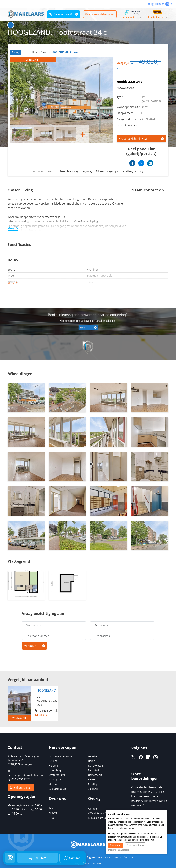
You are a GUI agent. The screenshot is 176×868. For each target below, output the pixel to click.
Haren (92, 761)
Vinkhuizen (55, 784)
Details (40, 715)
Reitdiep (93, 784)
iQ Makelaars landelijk (101, 818)
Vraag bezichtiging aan (134, 139)
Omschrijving (68, 171)
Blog (51, 817)
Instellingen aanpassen (120, 850)
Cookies (128, 857)
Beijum (53, 761)
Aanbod (92, 809)
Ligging (87, 171)
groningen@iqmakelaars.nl (26, 775)
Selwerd (93, 779)
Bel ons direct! (61, 14)
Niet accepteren (135, 845)
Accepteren (116, 845)
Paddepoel (55, 779)
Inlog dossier (160, 4)
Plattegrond (133, 171)
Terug (16, 52)
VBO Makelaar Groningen (103, 813)
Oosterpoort (95, 775)
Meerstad (93, 770)
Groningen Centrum (60, 756)
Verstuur (30, 646)
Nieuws (53, 813)
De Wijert (93, 756)
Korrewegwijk (96, 766)
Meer (11, 228)
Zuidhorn (93, 789)
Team (52, 808)
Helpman (54, 766)
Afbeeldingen (107, 171)
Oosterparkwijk (57, 775)
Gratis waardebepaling (100, 14)
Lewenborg (55, 770)
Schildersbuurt (57, 789)
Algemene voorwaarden (102, 857)
